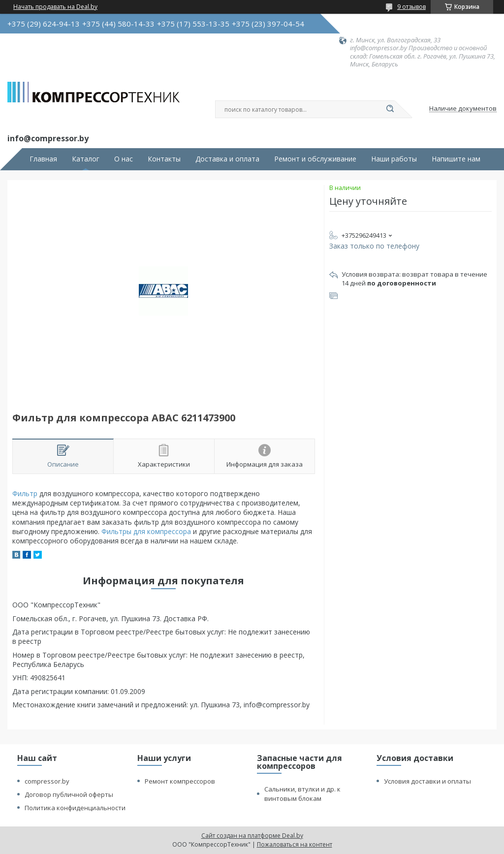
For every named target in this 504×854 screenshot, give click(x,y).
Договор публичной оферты (69, 794)
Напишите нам (456, 159)
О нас (124, 159)
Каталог (86, 159)
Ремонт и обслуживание (315, 159)
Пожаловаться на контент (295, 844)
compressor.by (47, 781)
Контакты (164, 159)
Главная (43, 159)
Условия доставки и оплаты (427, 781)
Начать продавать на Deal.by (55, 7)
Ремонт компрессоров (180, 781)
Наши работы (394, 159)
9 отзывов (411, 7)
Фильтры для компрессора (146, 531)
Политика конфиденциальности (75, 808)
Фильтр (25, 493)
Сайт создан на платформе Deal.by (252, 836)
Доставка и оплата (227, 159)
